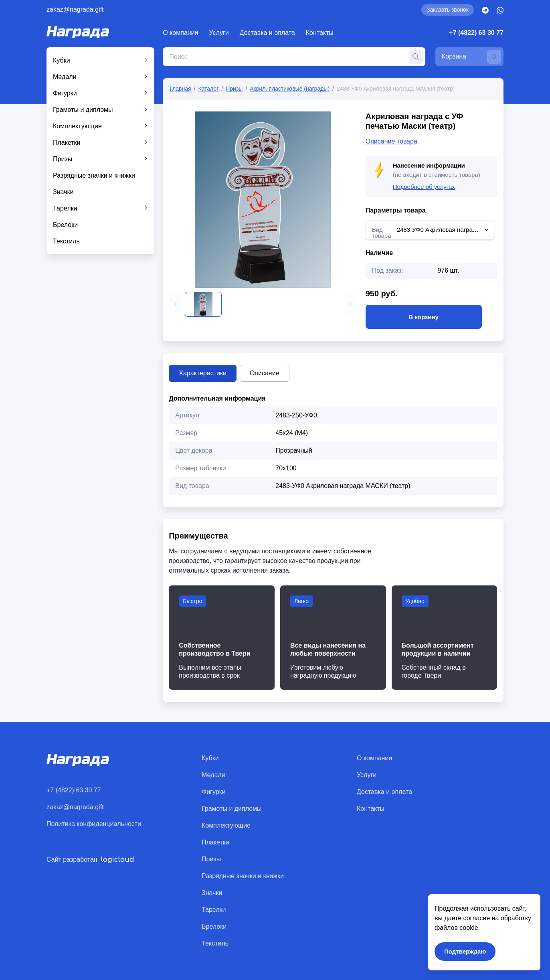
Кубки (62, 60)
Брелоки (65, 225)
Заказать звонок (448, 10)
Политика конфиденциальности (94, 824)
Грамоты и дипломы (83, 110)
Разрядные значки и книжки (94, 175)
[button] (176, 304)
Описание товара (391, 141)
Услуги (219, 33)
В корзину (424, 317)
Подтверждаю (465, 951)
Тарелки (65, 208)
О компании (180, 33)
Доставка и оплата (267, 33)
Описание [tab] (265, 373)
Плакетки (67, 143)
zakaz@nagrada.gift (75, 9)
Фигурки (65, 93)
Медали (65, 77)
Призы (63, 159)
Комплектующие (77, 126)
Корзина (471, 57)
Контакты (320, 33)
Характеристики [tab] (203, 373)
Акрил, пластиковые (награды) (290, 89)
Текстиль (66, 241)
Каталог (208, 89)
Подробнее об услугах (424, 187)
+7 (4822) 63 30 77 (476, 33)
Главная (180, 89)
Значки (63, 192)
